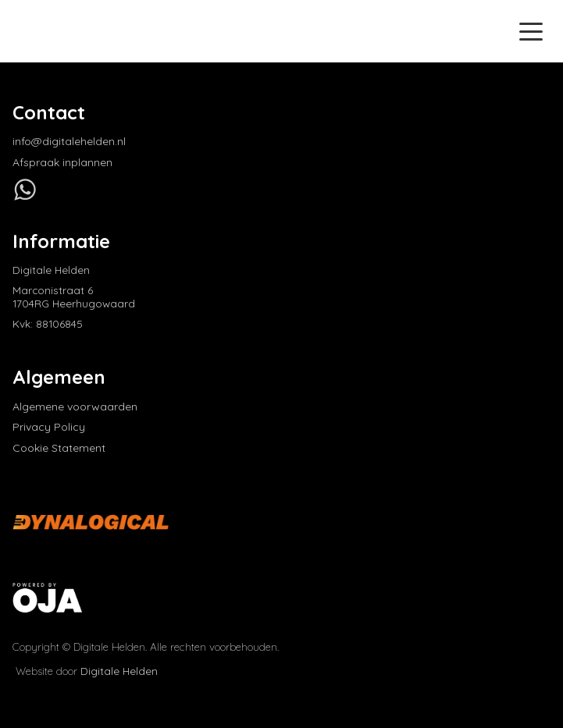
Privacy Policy (49, 427)
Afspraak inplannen (62, 163)
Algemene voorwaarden (75, 407)
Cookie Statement (59, 448)
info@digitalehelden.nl (69, 142)
